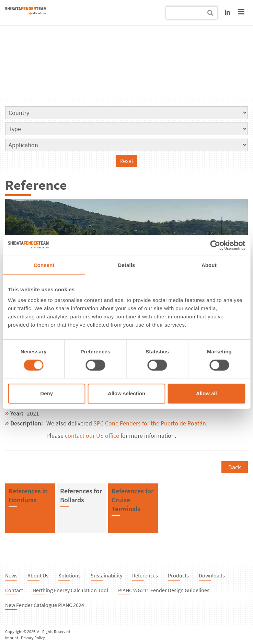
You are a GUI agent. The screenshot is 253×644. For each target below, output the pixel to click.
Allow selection (126, 393)
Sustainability (106, 575)
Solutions (70, 575)
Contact (14, 590)
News (11, 575)
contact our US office (92, 436)
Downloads (212, 575)
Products (178, 575)
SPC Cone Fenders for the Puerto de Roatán (150, 423)
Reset (126, 161)
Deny (47, 393)
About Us (38, 575)
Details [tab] (127, 265)
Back (235, 467)
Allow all (206, 393)
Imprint (12, 638)
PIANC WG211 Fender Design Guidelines (164, 590)
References (145, 575)
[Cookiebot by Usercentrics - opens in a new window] (215, 245)
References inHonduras (28, 495)
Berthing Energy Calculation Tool (71, 590)
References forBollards (81, 495)
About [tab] (209, 265)
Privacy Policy (33, 638)
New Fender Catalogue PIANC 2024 (45, 605)
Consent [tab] (44, 265)
